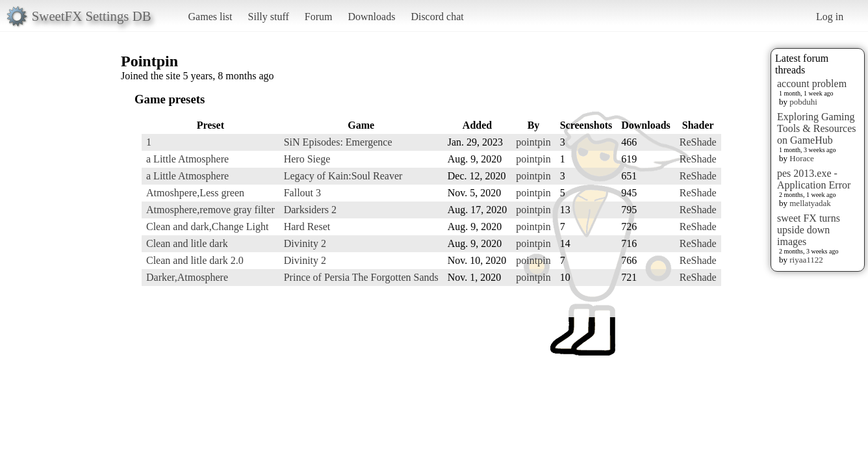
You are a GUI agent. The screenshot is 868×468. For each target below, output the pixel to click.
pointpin (533, 142)
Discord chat (437, 17)
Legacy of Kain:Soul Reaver (343, 176)
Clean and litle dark (187, 243)
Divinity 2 (305, 243)
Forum (319, 17)
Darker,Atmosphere (187, 277)
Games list (211, 17)
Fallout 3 (302, 193)
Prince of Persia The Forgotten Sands (361, 277)
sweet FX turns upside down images (809, 230)
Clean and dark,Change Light (207, 227)
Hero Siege (307, 159)
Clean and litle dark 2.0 (195, 260)
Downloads (371, 17)
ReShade (698, 142)
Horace (802, 158)
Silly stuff (269, 17)
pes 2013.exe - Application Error (814, 179)
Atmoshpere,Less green (195, 193)
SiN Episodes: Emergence (338, 142)
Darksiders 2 (310, 210)
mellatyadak (810, 203)
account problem (812, 84)
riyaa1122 (806, 260)
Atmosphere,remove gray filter (211, 210)
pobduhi (803, 102)
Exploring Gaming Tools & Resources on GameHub (817, 128)
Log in (830, 17)
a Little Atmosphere (187, 159)
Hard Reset (307, 227)
